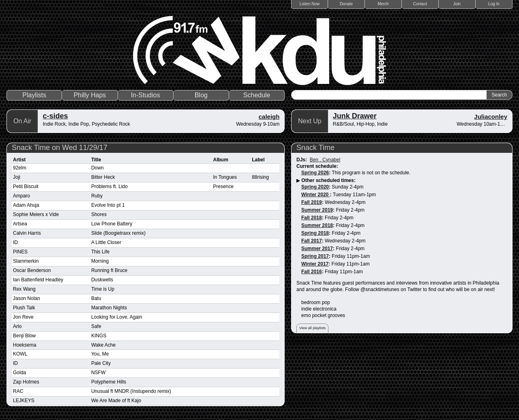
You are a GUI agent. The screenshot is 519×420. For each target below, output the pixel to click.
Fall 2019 (312, 202)
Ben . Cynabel (325, 160)
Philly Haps (90, 95)
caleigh (269, 117)
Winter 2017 (315, 264)
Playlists (34, 95)
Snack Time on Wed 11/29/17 (60, 148)
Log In (494, 4)
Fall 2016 (312, 272)
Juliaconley (491, 117)
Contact (420, 4)
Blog (201, 95)
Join (457, 4)
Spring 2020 (315, 187)
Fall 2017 (312, 241)
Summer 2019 (317, 210)
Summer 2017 (317, 249)
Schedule (257, 95)
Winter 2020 (316, 195)
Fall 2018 (312, 218)
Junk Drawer (355, 116)
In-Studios (146, 95)
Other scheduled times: (328, 180)
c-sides (55, 116)
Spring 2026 (315, 173)
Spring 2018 (315, 233)
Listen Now (310, 4)
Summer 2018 (317, 225)
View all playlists (312, 328)
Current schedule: (317, 166)
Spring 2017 (315, 256)
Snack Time (315, 148)
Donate (346, 4)
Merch (383, 4)
